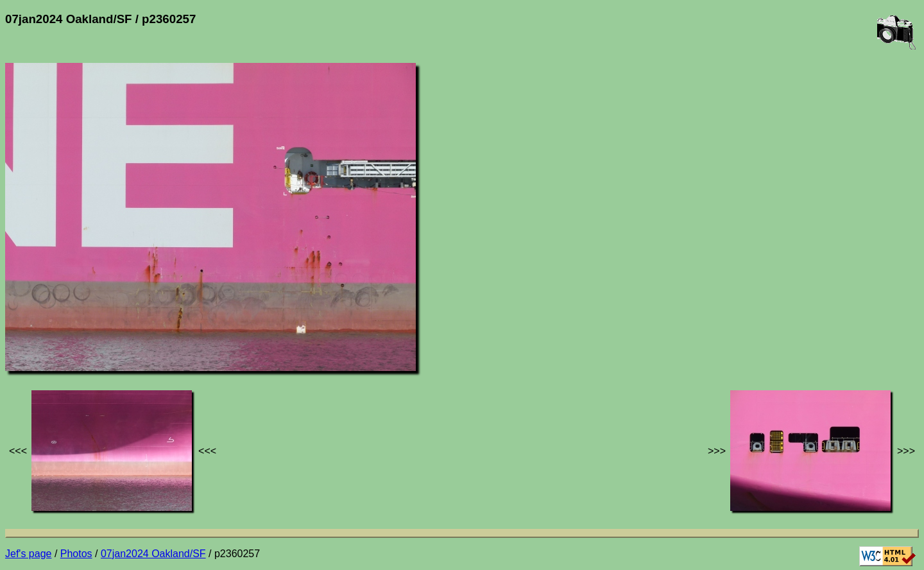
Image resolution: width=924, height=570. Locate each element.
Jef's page (28, 554)
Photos (76, 554)
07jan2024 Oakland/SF (153, 554)
